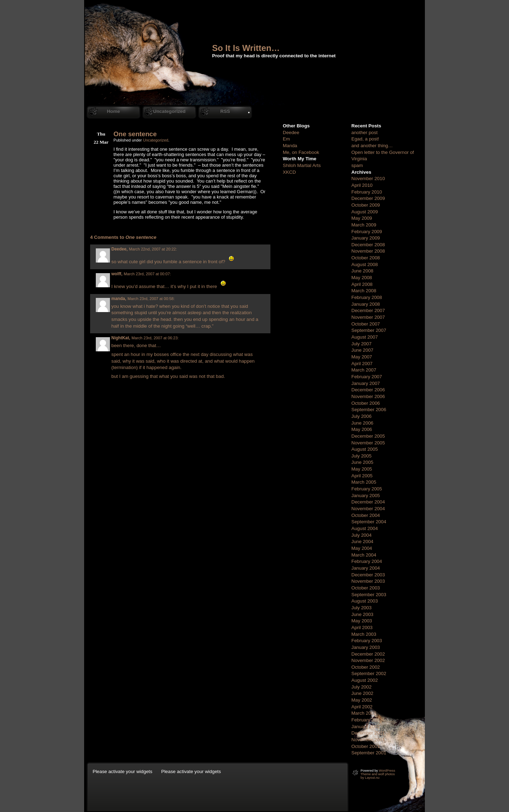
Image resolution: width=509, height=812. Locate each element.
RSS (225, 111)
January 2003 (366, 647)
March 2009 (364, 225)
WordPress (387, 771)
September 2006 (369, 410)
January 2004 (366, 568)
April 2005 (362, 476)
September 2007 (369, 330)
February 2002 (367, 720)
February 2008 (367, 297)
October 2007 (366, 324)
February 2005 (367, 489)
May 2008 (362, 278)
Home (113, 111)
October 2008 (366, 258)
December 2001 (368, 733)
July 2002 (361, 687)
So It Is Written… (246, 48)
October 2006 (366, 403)
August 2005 (365, 449)
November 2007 (368, 317)
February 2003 (367, 641)
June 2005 (362, 462)
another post (364, 133)
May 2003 (362, 621)
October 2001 (366, 746)
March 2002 (364, 713)
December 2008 (368, 245)
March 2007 (364, 370)
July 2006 (361, 416)
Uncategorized (169, 111)
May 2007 (362, 357)
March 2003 (364, 634)
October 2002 (366, 667)
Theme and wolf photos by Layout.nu (378, 776)
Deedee (291, 133)
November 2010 (368, 178)
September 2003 (369, 595)
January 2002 (366, 727)
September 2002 (369, 673)
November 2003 (368, 581)
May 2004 (362, 548)
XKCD (289, 172)
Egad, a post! (365, 139)
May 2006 (362, 429)
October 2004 (366, 515)
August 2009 (365, 212)
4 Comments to (123, 237)
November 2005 (368, 443)
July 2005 (361, 456)
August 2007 (365, 337)
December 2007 (368, 310)
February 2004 (367, 561)
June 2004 (362, 542)
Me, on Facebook (301, 152)
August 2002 (365, 680)
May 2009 (362, 218)
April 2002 (362, 707)
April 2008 (362, 284)
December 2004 (368, 502)
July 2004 (361, 535)
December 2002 (368, 654)
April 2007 (362, 364)
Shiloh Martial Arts (302, 165)
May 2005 (362, 469)
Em (286, 139)
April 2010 (362, 185)
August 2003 (365, 601)
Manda (290, 146)
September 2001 (369, 753)
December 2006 (368, 390)
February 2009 (367, 232)
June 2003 (362, 614)
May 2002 (362, 700)
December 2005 (368, 436)
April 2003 (362, 627)
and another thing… (372, 146)
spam (357, 165)
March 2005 (364, 482)
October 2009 (366, 205)
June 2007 (362, 350)
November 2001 (368, 740)
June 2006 (362, 423)
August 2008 (365, 264)
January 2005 (366, 496)
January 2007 (366, 383)
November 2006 (368, 396)
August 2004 (365, 528)
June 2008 (362, 271)
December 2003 (368, 575)
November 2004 (368, 509)
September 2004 (369, 522)
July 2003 (361, 608)
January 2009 (366, 238)
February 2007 (367, 377)
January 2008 (366, 304)
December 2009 (368, 198)
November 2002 (368, 660)
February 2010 (367, 192)
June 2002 (362, 693)
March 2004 (364, 555)
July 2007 (361, 344)
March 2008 (364, 291)
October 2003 (366, 588)
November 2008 (368, 251)
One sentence (135, 134)
